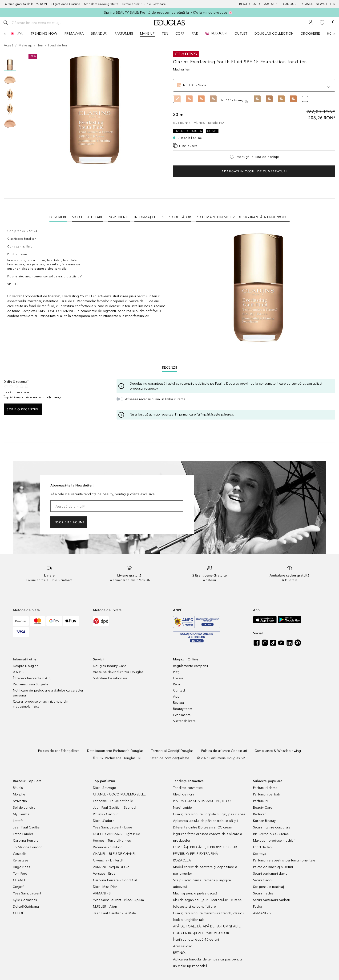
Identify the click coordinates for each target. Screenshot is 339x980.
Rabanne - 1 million (108, 847)
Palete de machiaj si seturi (273, 867)
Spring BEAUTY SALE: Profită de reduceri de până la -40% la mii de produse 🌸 (168, 13)
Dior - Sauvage (105, 788)
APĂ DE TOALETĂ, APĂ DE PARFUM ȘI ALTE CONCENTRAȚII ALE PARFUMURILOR (207, 930)
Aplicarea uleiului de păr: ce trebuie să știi (206, 821)
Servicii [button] (99, 659)
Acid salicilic (182, 946)
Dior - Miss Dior (105, 887)
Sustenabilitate (184, 721)
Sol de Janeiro (24, 808)
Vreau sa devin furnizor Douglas (118, 672)
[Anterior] (5, 34)
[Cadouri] (292, 4)
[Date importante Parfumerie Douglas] (115, 751)
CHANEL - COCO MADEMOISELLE (119, 794)
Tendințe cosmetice (188, 788)
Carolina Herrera (26, 841)
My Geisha (21, 814)
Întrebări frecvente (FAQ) (32, 678)
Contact (179, 690)
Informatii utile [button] (25, 659)
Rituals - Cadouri (106, 814)
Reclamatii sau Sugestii (30, 684)
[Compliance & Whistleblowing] (278, 751)
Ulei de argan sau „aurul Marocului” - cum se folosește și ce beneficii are (207, 903)
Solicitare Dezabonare (110, 678)
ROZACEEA (182, 860)
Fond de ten (262, 847)
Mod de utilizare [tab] (87, 217)
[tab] (58, 217)
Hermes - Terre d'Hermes (112, 841)
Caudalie (20, 854)
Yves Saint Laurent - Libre (113, 827)
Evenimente (182, 715)
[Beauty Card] (251, 4)
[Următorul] (334, 34)
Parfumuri (260, 801)
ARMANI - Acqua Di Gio (111, 867)
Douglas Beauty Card (110, 666)
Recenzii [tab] (170, 368)
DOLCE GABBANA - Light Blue (117, 834)
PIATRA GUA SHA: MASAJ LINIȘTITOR (202, 801)
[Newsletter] (326, 4)
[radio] (177, 100)
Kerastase (21, 860)
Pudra (258, 907)
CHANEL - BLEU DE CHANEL (115, 854)
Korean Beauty (264, 821)
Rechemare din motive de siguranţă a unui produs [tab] (243, 217)
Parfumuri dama (265, 788)
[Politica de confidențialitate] (59, 751)
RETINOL (180, 953)
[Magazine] (273, 4)
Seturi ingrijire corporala (272, 827)
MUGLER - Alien (105, 907)
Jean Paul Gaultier (27, 827)
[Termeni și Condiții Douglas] (172, 751)
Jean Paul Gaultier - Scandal (115, 808)
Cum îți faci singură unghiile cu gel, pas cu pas (209, 814)
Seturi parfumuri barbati (272, 900)
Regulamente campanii (190, 666)
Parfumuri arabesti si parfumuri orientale (284, 860)
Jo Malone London (28, 847)
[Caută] (6, 23)
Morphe (19, 794)
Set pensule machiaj (268, 887)
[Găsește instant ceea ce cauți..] (46, 23)
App (176, 697)
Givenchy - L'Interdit (108, 860)
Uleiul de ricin (183, 794)
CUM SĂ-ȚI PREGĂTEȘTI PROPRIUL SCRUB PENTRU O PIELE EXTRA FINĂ (205, 850)
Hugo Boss (22, 867)
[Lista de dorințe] (322, 23)
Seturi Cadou (263, 880)
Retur (177, 684)
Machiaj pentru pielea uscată (195, 893)
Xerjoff (18, 887)
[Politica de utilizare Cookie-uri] (224, 751)
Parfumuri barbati (266, 794)
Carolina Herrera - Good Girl (115, 880)
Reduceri (260, 814)
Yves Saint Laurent (27, 893)
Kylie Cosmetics (25, 900)
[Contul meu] (311, 23)
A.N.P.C (18, 672)
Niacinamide (182, 808)
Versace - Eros (104, 874)
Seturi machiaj (264, 893)
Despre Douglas (26, 666)
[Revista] (309, 4)
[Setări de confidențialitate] (169, 758)
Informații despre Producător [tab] (163, 217)
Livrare (178, 678)
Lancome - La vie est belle (113, 801)
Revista (178, 703)
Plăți (176, 672)
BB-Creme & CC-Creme (271, 834)
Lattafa (18, 821)
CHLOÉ (18, 913)
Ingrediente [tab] (119, 217)
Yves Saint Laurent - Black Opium (118, 900)
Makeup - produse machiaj (274, 841)
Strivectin (20, 801)
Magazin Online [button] (186, 659)
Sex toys (260, 854)
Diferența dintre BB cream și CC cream (203, 827)
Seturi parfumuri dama (270, 874)
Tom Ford (20, 874)
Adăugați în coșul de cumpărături (254, 171)
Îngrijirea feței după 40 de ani (196, 940)
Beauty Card (263, 808)
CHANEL (19, 880)
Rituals (18, 788)
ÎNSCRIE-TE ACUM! (69, 522)
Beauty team (183, 709)
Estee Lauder (23, 834)
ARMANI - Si (102, 893)
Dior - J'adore (104, 821)
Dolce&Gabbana (26, 907)
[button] (333, 23)
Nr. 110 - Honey (235, 100)
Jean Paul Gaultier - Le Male (115, 913)
